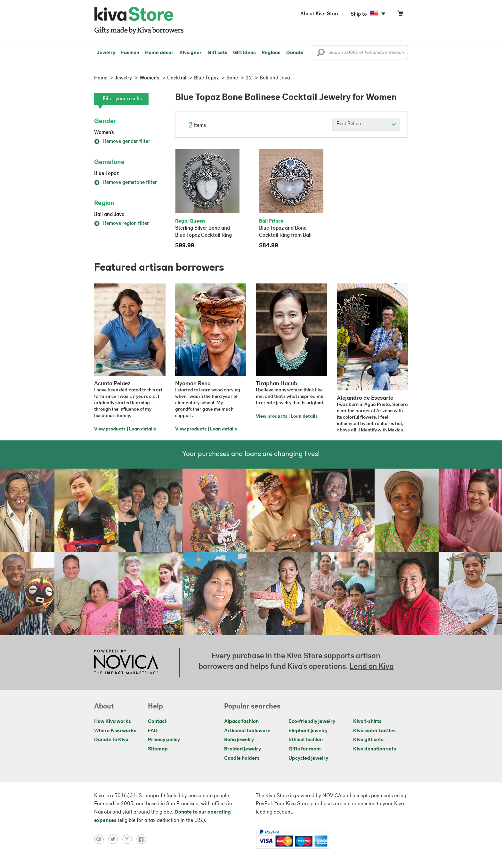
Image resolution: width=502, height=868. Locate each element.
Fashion (130, 53)
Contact (157, 722)
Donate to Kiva (111, 740)
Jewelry (106, 53)
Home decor (159, 53)
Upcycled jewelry (308, 758)
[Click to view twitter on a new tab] (115, 839)
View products (110, 429)
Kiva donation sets (375, 749)
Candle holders (242, 758)
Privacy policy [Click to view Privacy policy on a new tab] (164, 740)
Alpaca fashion (241, 722)
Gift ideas (244, 53)
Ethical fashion (306, 740)
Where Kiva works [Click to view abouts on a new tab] (115, 731)
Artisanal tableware (247, 731)
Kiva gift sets (368, 740)
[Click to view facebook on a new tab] (143, 839)
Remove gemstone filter (125, 183)
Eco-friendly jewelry (312, 722)
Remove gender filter (122, 142)
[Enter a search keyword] (360, 53)
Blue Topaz (106, 174)
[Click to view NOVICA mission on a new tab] (126, 663)
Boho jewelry (239, 740)
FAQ (153, 731)
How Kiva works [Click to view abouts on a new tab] (113, 722)
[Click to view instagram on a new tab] (129, 839)
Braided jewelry (243, 749)
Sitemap (158, 749)
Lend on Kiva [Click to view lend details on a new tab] (372, 667)
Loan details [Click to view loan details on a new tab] (142, 429)
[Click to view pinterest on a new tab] (101, 839)
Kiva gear (190, 53)
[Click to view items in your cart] (400, 15)
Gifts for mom (305, 749)
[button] (321, 54)
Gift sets (217, 53)
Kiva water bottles (374, 731)
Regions (271, 53)
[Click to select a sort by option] (366, 124)
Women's (104, 133)
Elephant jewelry (308, 731)
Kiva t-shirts (367, 722)
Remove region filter (121, 224)
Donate (295, 53)
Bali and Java (109, 215)
